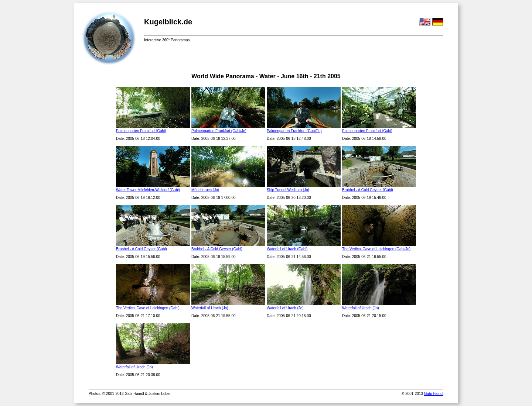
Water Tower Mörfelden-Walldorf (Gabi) (148, 190)
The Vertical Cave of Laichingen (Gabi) (148, 308)
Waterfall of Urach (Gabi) (287, 249)
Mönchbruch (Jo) (205, 190)
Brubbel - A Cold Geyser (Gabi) (368, 190)
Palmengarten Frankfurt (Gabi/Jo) (219, 131)
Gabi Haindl (434, 394)
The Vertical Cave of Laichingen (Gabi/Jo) (376, 249)
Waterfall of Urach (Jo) (210, 308)
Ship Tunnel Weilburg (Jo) (288, 190)
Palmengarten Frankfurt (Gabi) (141, 131)
